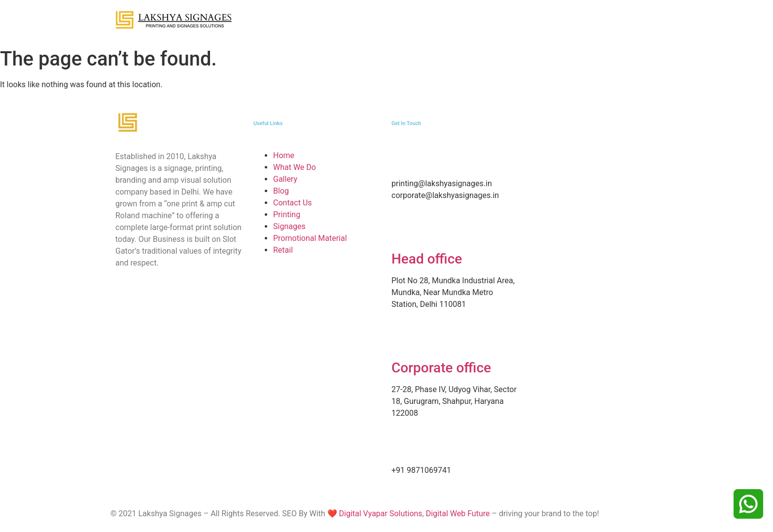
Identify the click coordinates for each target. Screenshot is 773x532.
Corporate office (441, 368)
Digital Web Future (458, 514)
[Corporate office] (404, 340)
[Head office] (404, 231)
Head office (427, 259)
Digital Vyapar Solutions (380, 514)
